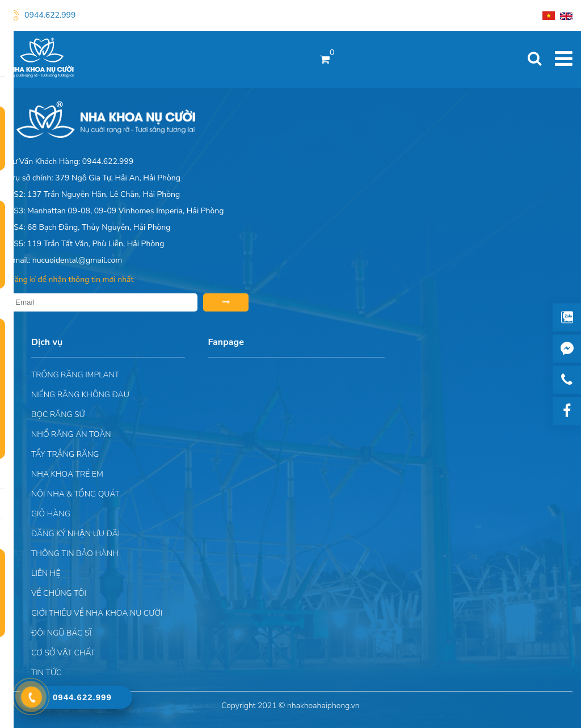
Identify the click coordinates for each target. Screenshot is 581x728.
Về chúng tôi (59, 593)
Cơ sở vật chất (63, 653)
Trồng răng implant (75, 375)
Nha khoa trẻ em (67, 474)
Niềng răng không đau (80, 395)
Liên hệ (46, 573)
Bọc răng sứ (58, 415)
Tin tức (46, 673)
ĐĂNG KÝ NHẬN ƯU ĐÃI (75, 534)
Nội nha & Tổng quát (75, 494)
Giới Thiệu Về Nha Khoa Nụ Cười (97, 613)
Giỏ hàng (51, 514)
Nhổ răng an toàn (71, 434)
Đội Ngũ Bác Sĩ (61, 633)
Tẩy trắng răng (65, 454)
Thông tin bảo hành (75, 554)
